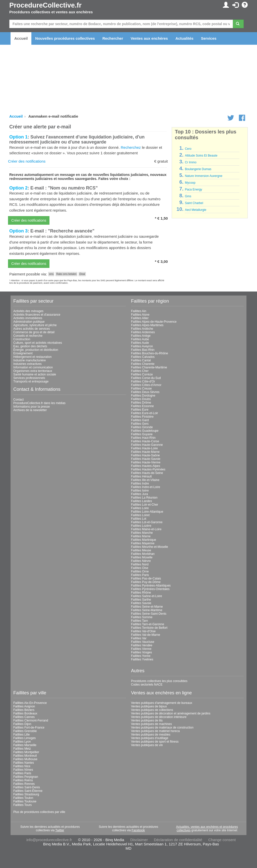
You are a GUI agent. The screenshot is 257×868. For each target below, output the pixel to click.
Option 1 (18, 137)
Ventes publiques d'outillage (150, 738)
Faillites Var (139, 638)
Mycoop (190, 183)
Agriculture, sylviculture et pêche (35, 325)
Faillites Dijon (22, 724)
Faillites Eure (140, 410)
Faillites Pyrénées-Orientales (150, 589)
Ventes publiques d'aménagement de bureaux (162, 703)
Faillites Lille (21, 735)
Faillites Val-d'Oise (143, 631)
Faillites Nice (22, 766)
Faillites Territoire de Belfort (149, 628)
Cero (188, 149)
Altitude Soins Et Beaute (201, 156)
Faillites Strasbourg (26, 794)
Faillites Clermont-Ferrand (31, 720)
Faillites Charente (143, 364)
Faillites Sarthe (141, 600)
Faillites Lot (139, 519)
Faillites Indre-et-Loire (146, 487)
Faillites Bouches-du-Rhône (149, 353)
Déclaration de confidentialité (178, 840)
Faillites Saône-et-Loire (146, 596)
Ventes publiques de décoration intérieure (159, 717)
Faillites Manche (142, 533)
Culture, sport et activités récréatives (38, 343)
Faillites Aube (140, 339)
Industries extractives (27, 364)
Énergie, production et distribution (36, 350)
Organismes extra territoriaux (33, 371)
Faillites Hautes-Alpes (146, 466)
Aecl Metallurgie (196, 210)
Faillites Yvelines (142, 659)
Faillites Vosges (141, 652)
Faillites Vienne (141, 649)
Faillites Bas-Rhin (143, 350)
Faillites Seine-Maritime (147, 610)
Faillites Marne (141, 536)
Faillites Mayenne (143, 543)
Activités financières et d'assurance (37, 315)
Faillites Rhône (141, 593)
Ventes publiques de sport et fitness (155, 742)
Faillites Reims (23, 780)
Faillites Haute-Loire (144, 448)
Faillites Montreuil (25, 756)
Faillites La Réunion (144, 498)
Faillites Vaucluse (143, 642)
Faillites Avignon (24, 706)
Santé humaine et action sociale (35, 374)
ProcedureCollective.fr (45, 5)
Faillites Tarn (139, 621)
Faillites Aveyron (142, 346)
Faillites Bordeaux (25, 713)
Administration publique (29, 322)
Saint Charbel (194, 203)
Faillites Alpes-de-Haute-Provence (154, 322)
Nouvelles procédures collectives (65, 38)
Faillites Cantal (141, 360)
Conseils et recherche (28, 336)
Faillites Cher (140, 371)
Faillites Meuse (141, 550)
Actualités (184, 38)
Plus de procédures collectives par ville (39, 812)
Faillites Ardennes (143, 332)
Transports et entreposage (31, 381)
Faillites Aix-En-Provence (30, 703)
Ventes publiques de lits (147, 720)
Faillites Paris (140, 575)
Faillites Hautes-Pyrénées (148, 469)
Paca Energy (194, 189)
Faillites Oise (140, 568)
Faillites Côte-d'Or (143, 381)
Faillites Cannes (24, 717)
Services (209, 38)
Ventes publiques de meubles (151, 735)
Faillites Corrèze (142, 374)
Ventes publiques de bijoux (149, 706)
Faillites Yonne (141, 656)
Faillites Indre (140, 484)
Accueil (21, 38)
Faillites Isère (140, 491)
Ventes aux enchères (149, 38)
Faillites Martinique (144, 540)
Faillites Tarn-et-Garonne (148, 624)
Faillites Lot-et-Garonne (147, 522)
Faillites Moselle (142, 557)
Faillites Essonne (142, 406)
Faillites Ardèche (142, 329)
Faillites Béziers (24, 710)
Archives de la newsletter (30, 410)
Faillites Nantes (24, 763)
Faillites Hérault (141, 476)
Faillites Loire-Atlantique (147, 512)
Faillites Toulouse (25, 801)
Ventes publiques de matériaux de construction (162, 728)
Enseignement (23, 353)
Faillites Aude (140, 343)
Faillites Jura (139, 494)
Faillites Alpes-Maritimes (147, 325)
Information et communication (33, 367)
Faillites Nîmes (23, 770)
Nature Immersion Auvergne (204, 176)
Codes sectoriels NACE (147, 685)
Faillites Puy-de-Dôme (146, 582)
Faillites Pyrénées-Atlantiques (151, 586)
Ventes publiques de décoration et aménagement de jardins (171, 713)
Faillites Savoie (141, 603)
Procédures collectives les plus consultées (159, 681)
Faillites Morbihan (143, 554)
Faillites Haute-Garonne (147, 445)
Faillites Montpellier (26, 752)
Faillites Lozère (141, 526)
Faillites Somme (142, 617)
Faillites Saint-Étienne (28, 791)
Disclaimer (139, 840)
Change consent (222, 840)
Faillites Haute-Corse (145, 441)
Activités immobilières (28, 318)
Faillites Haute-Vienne (146, 462)
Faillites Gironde (142, 427)
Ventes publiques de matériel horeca (155, 731)
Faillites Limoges (24, 738)
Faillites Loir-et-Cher (145, 505)
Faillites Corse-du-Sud (146, 378)
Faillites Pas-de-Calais (146, 578)
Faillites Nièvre (141, 561)
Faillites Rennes (24, 784)
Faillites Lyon (22, 742)
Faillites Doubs (141, 399)
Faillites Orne (140, 571)
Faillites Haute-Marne (145, 452)
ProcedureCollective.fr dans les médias (39, 403)
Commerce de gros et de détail (34, 332)
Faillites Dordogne (143, 396)
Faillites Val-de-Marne (146, 635)
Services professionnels (29, 378)
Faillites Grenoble (25, 731)
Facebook (138, 830)
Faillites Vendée (142, 645)
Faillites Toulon (23, 798)
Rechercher (113, 38)
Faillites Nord (140, 564)
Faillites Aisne (140, 315)
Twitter (60, 830)
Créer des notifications (27, 161)
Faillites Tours (22, 805)
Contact (18, 400)
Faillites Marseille (25, 745)
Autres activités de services (31, 329)
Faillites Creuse (141, 389)
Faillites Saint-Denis (27, 787)
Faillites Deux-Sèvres (145, 392)
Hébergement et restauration (33, 357)
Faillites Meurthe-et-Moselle (149, 547)
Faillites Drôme (141, 403)
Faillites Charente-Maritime (149, 367)
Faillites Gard (140, 420)
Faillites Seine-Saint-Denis (149, 614)
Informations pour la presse (31, 407)
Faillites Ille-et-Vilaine (145, 480)
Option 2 (18, 188)
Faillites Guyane (142, 434)
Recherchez (131, 147)
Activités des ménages (28, 311)
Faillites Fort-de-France (29, 728)
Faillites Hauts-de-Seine (147, 473)
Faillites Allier (140, 318)
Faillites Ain (139, 311)
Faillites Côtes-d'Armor (146, 385)
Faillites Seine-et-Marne (147, 607)
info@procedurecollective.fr (49, 840)
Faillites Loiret (140, 515)
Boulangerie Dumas (198, 169)
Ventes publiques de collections (152, 710)
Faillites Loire (140, 508)
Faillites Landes (141, 501)
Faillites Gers (140, 424)
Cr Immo (191, 162)
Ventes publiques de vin (147, 745)
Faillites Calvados (143, 357)
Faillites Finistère (142, 417)
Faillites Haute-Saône (145, 455)
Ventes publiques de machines (151, 724)
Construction (22, 339)
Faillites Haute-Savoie (146, 459)
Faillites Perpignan (26, 777)
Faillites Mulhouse (25, 759)
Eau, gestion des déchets (30, 346)
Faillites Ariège (141, 336)
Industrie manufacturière (29, 360)
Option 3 (18, 231)
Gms (188, 196)
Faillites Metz (22, 749)
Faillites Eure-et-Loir (144, 413)
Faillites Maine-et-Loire (146, 529)
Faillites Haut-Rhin (143, 438)
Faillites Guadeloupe (145, 431)
